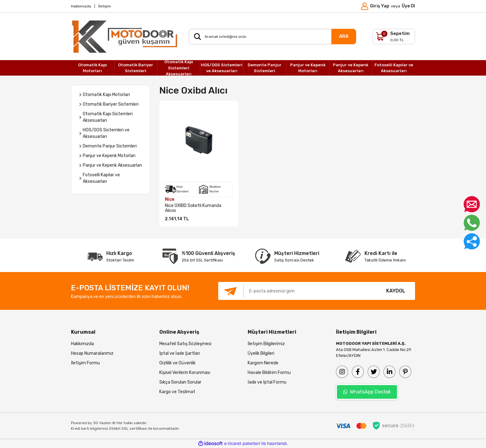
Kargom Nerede (263, 363)
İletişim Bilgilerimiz (266, 344)
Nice (170, 199)
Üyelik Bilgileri (261, 353)
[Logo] (125, 36)
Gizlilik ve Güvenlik (177, 363)
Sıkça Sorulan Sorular (180, 382)
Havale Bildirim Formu (269, 373)
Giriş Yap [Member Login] (380, 6)
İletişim (105, 6)
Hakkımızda (81, 6)
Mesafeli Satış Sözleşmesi (185, 344)
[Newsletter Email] (297, 291)
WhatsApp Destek (367, 392)
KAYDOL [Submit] (396, 291)
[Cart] (394, 37)
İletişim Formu (85, 363)
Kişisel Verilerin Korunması (185, 373)
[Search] (272, 37)
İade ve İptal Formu (267, 382)
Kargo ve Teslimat (177, 392)
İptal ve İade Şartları (180, 353)
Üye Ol (408, 6)
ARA (344, 36)
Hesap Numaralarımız (92, 353)
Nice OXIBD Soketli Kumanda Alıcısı (193, 208)
